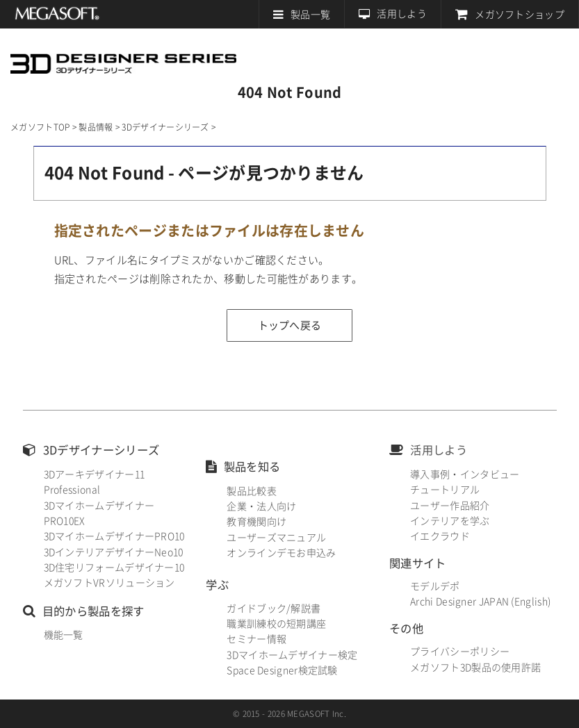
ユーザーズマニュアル (276, 538)
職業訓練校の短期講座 (276, 624)
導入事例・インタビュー (465, 474)
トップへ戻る (290, 325)
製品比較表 (252, 491)
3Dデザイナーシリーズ (123, 56)
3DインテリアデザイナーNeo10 (114, 552)
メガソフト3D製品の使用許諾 (475, 668)
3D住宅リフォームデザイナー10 (114, 568)
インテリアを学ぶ (450, 521)
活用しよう (402, 14)
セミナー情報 (256, 639)
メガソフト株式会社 (57, 14)
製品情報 (96, 127)
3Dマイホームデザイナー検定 (292, 655)
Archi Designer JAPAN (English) (480, 602)
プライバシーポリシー (460, 652)
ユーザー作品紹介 (450, 506)
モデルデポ (435, 586)
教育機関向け (256, 522)
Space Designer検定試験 (282, 670)
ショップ (520, 15)
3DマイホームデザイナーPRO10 (114, 536)
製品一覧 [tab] (310, 15)
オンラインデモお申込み (281, 553)
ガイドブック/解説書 (274, 609)
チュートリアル (445, 490)
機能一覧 (64, 635)
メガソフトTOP (40, 127)
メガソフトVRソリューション (109, 583)
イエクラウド (440, 536)
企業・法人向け (261, 506)
